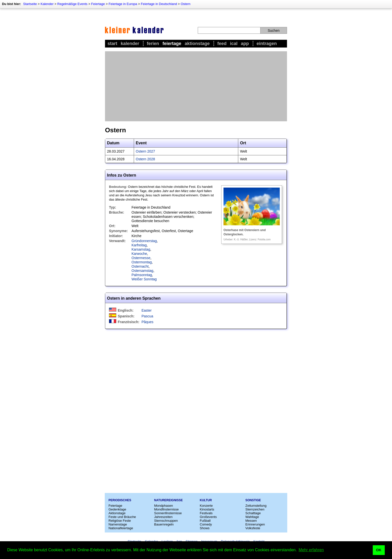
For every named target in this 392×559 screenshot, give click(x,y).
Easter (146, 310)
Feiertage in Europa (123, 4)
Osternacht (140, 266)
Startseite (30, 4)
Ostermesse (141, 258)
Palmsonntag (142, 275)
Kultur (206, 500)
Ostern (186, 4)
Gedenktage (117, 509)
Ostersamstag (142, 271)
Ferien (153, 44)
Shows (205, 528)
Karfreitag (139, 245)
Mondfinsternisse (166, 509)
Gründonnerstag (144, 241)
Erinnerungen (255, 524)
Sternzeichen (255, 509)
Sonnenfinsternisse (168, 513)
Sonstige (253, 500)
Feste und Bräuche (122, 517)
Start (112, 44)
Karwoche (139, 254)
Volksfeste (253, 528)
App (245, 44)
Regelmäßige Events (72, 4)
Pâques (147, 322)
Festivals (206, 513)
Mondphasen (164, 506)
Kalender (47, 4)
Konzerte (206, 506)
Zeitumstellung (256, 506)
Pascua (147, 316)
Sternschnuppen (166, 521)
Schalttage (253, 513)
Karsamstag (141, 249)
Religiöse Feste (120, 521)
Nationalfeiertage (121, 528)
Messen (251, 521)
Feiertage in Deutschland (159, 4)
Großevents (208, 517)
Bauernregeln (164, 524)
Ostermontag (142, 262)
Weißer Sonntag (144, 279)
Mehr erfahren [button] (311, 550)
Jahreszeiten (163, 517)
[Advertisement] (196, 86)
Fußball (205, 521)
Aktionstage (197, 44)
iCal (234, 44)
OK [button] (379, 550)
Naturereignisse (168, 500)
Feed (222, 44)
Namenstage (118, 524)
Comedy (206, 524)
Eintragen (267, 44)
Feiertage (98, 4)
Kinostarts (207, 509)
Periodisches (120, 500)
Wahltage (252, 517)
